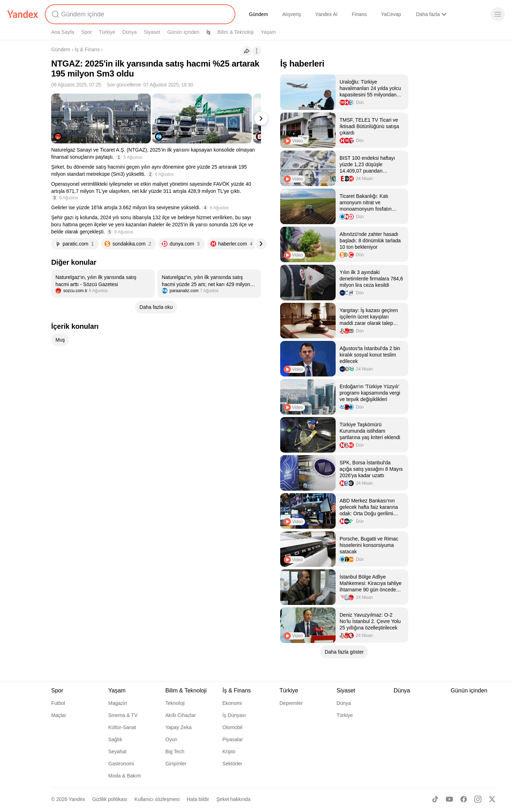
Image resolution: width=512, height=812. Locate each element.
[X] (492, 799)
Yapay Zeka (178, 727)
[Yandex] (23, 14)
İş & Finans (87, 49)
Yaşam (268, 32)
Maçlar (59, 715)
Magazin (118, 703)
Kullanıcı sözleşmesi (157, 799)
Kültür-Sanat (122, 727)
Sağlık (115, 739)
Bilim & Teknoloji (236, 32)
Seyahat (118, 752)
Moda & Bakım (125, 776)
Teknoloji (175, 703)
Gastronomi (121, 764)
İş (209, 32)
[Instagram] (478, 799)
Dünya (129, 32)
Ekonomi (232, 703)
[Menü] (498, 14)
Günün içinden (183, 32)
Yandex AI (327, 14)
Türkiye (107, 32)
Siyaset (152, 32)
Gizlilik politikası (110, 799)
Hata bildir (198, 799)
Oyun (171, 739)
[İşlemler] (257, 51)
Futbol (58, 703)
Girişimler (176, 764)
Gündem (258, 14)
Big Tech (175, 752)
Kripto (229, 752)
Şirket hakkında (233, 799)
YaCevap (391, 14)
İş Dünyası (234, 715)
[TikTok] (435, 799)
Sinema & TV (123, 715)
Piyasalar (233, 739)
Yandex (77, 799)
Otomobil (233, 727)
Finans (359, 14)
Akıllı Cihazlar (181, 715)
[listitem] (103, 284)
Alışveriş (292, 14)
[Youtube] (449, 799)
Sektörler (233, 764)
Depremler (291, 703)
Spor (87, 32)
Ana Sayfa (63, 32)
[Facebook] (464, 799)
